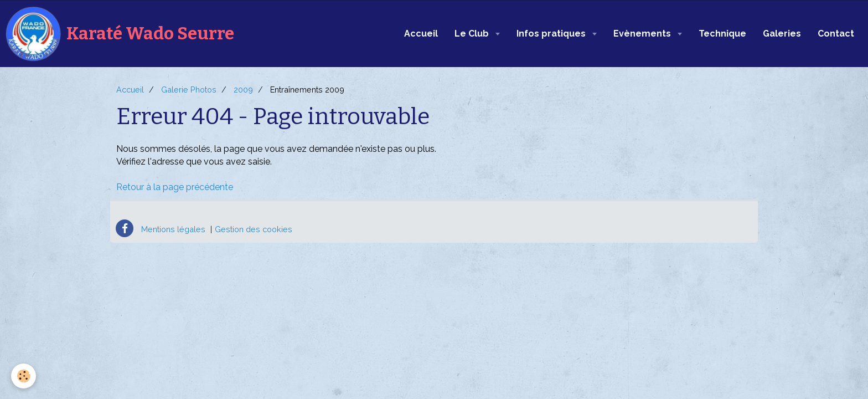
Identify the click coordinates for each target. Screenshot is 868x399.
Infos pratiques (552, 34)
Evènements (643, 34)
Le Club (473, 34)
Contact (836, 34)
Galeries (782, 34)
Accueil (421, 34)
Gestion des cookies (254, 229)
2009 (243, 89)
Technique (722, 34)
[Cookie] (24, 376)
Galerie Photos (189, 89)
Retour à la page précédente (175, 187)
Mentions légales (173, 229)
